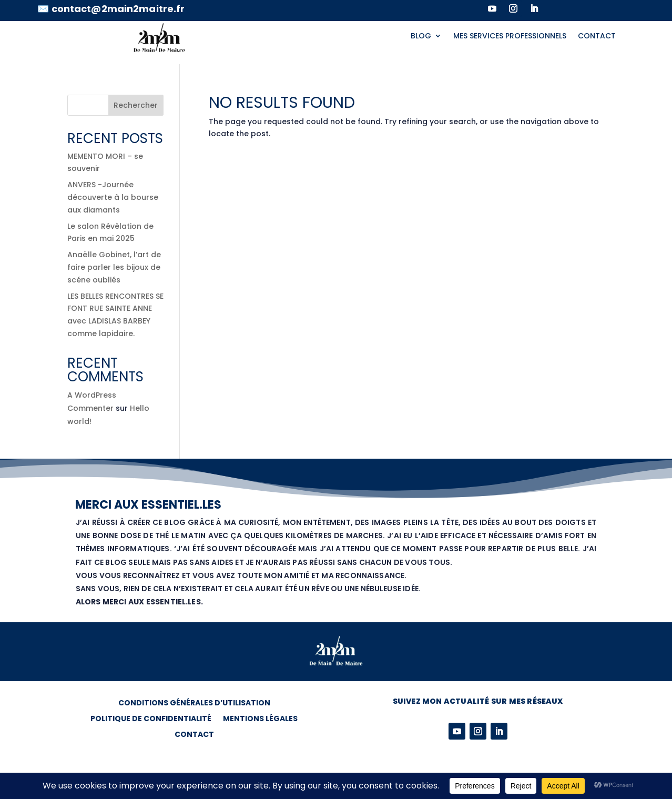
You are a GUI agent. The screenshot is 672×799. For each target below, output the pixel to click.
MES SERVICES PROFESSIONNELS (510, 37)
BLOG (421, 37)
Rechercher (136, 105)
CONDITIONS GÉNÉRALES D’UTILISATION (194, 704)
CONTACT (597, 37)
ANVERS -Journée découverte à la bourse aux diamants (113, 197)
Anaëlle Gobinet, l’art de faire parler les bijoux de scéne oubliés (114, 267)
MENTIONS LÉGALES (260, 719)
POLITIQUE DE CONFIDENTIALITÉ (151, 719)
